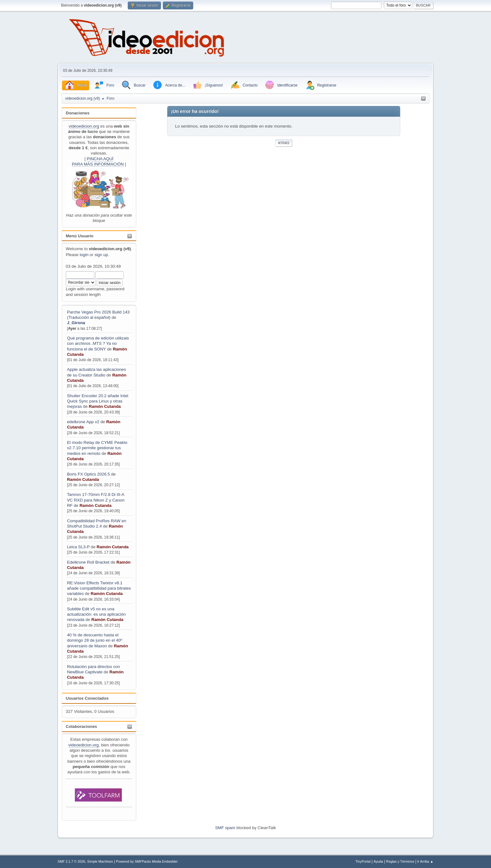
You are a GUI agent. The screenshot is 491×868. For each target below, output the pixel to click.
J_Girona (76, 323)
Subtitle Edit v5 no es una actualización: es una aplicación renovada (96, 614)
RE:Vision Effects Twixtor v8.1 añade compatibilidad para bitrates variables (99, 588)
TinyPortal (363, 861)
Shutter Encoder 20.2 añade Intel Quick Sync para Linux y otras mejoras (98, 401)
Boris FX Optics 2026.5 (88, 474)
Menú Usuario (80, 236)
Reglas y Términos (400, 861)
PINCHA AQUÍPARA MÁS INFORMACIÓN (98, 161)
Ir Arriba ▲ (425, 861)
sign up (101, 255)
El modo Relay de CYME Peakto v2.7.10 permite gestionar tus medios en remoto (97, 448)
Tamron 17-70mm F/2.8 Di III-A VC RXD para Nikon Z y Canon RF (96, 500)
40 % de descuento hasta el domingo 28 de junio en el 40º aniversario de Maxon (95, 640)
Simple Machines (100, 861)
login (84, 255)
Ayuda (378, 861)
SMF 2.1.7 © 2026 (71, 861)
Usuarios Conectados (87, 698)
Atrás (284, 143)
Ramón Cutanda (105, 406)
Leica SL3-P (78, 547)
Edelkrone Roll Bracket (88, 562)
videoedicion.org (84, 126)
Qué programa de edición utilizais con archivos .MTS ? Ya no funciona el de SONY (98, 344)
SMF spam (225, 828)
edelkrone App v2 (83, 422)
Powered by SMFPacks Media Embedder (147, 861)
